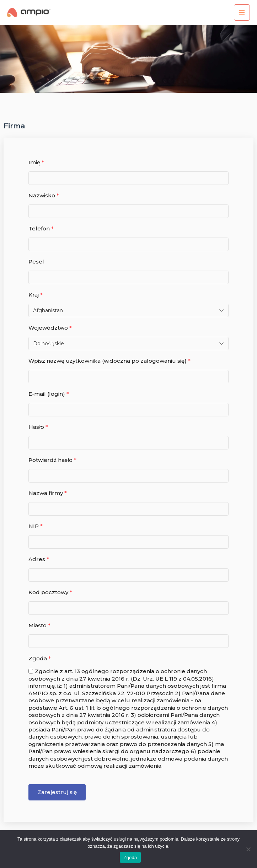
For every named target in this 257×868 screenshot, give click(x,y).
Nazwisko (44, 195)
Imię (36, 162)
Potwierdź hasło (52, 460)
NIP (36, 526)
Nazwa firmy (48, 493)
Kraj (36, 295)
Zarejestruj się (57, 792)
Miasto (39, 625)
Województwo (50, 328)
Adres (39, 559)
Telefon (41, 228)
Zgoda (40, 658)
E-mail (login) (49, 394)
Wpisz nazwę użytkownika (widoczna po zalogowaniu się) (109, 361)
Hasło (38, 427)
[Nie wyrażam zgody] (248, 849)
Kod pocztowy (50, 592)
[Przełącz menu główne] (242, 12)
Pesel (36, 262)
